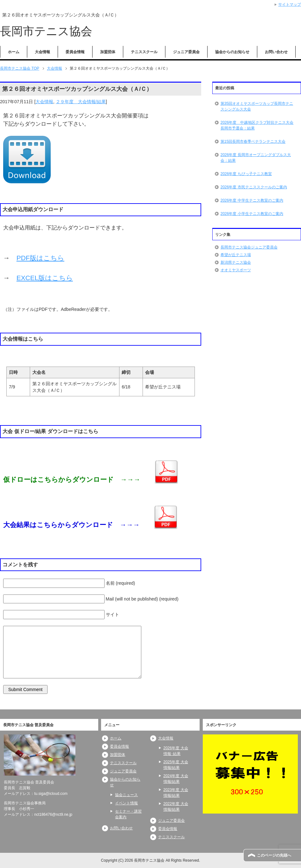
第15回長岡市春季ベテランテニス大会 (253, 142)
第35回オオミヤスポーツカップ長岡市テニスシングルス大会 (257, 106)
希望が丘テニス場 (236, 255)
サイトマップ (290, 4)
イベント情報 (126, 803)
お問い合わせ (276, 52)
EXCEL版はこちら (45, 278)
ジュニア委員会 (186, 52)
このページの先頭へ (274, 855)
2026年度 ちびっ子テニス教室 (246, 174)
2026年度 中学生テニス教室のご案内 (252, 200)
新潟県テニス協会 (236, 262)
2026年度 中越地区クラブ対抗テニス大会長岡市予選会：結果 (257, 125)
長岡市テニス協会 (46, 31)
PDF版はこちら (40, 258)
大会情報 (42, 52)
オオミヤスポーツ (236, 270)
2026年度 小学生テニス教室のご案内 (252, 214)
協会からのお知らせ (232, 52)
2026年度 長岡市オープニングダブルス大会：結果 (256, 158)
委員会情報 (75, 52)
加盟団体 (108, 52)
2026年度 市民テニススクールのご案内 (254, 187)
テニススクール (144, 52)
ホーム (14, 52)
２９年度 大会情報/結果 (81, 102)
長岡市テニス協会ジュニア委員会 (249, 247)
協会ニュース (126, 795)
